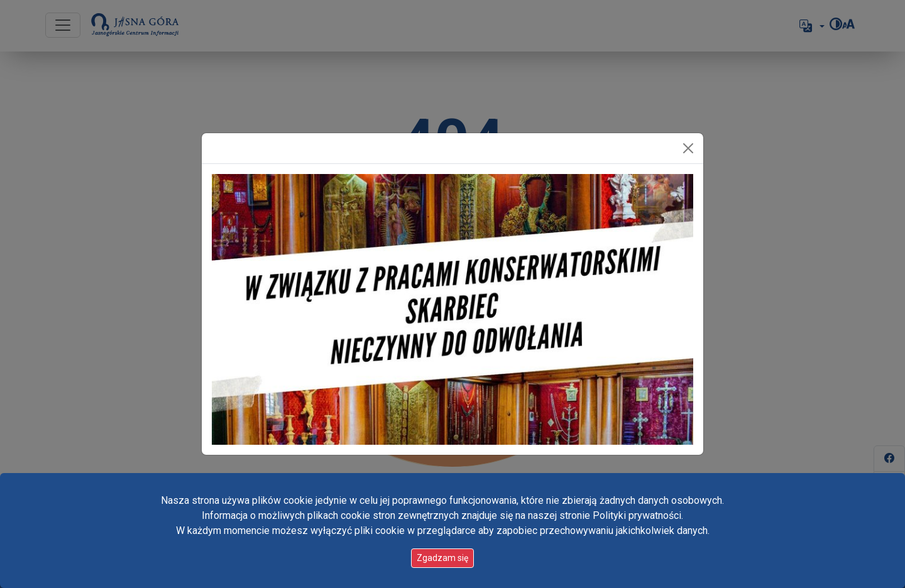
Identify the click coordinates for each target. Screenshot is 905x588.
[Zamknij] (688, 148)
